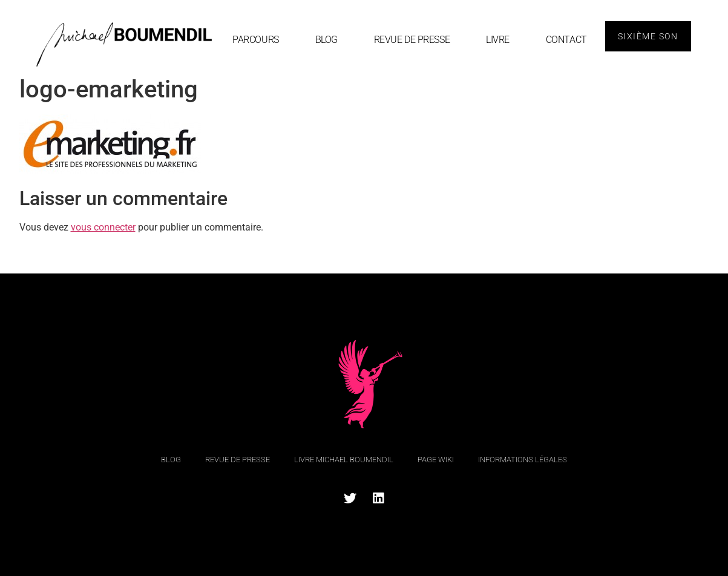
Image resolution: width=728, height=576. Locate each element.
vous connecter (103, 227)
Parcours (255, 40)
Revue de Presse (412, 40)
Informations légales (523, 460)
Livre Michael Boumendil (344, 460)
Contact (566, 40)
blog (326, 40)
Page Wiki (436, 460)
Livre (498, 40)
